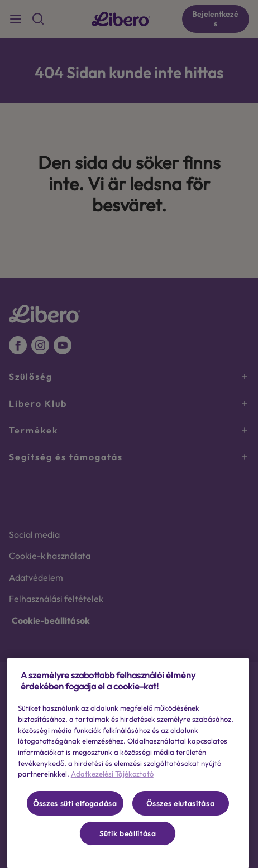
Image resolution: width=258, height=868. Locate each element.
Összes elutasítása (180, 803)
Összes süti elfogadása (75, 803)
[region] (128, 763)
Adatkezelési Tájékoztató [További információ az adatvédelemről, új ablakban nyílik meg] (112, 774)
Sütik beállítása (128, 833)
